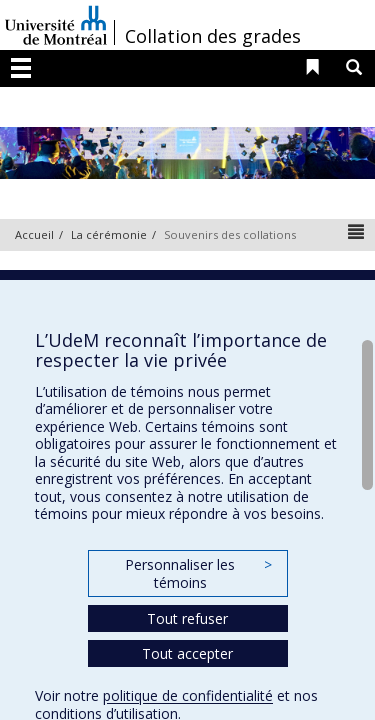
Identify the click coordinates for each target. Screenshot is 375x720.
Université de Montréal (56, 25)
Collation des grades (213, 36)
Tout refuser (187, 618)
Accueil (34, 234)
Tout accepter (187, 653)
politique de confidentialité (188, 695)
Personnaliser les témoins (198, 573)
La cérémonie (109, 234)
